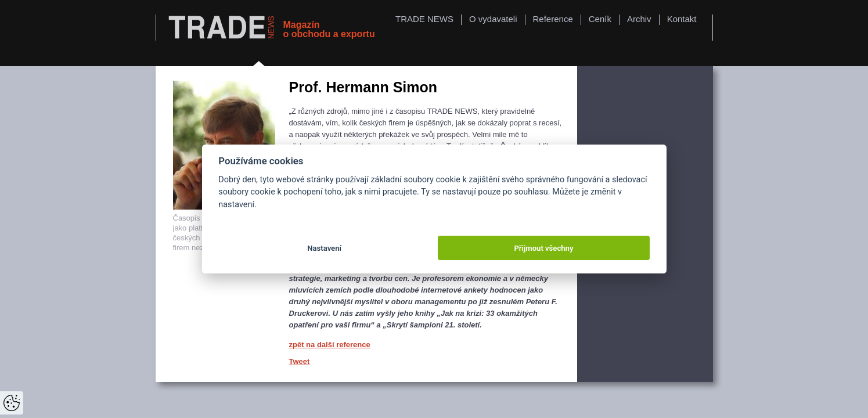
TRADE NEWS (424, 19)
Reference (553, 19)
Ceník (600, 19)
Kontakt (682, 19)
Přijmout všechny (543, 248)
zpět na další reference (330, 345)
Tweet (300, 361)
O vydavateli (493, 19)
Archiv (639, 19)
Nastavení (324, 248)
